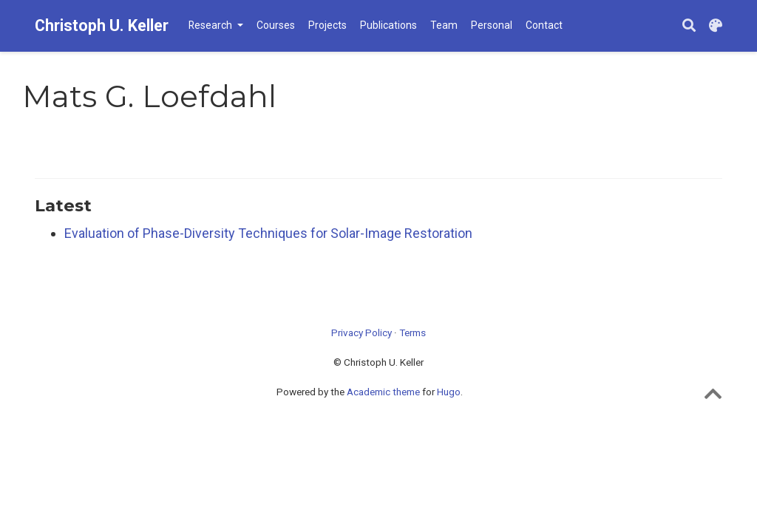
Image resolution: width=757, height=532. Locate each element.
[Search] (689, 26)
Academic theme (383, 392)
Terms (413, 332)
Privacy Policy (361, 332)
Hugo (449, 392)
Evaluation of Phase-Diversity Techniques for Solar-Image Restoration (268, 233)
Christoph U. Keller (102, 25)
